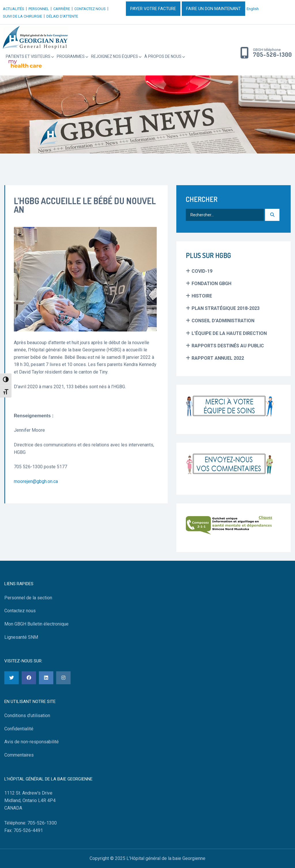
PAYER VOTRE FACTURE (153, 9)
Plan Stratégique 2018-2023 (226, 308)
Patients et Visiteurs (28, 56)
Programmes (71, 56)
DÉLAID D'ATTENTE (62, 16)
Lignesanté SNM (21, 637)
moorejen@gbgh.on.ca (36, 481)
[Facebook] (29, 678)
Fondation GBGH (211, 284)
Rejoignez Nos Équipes (115, 56)
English (253, 9)
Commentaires (19, 755)
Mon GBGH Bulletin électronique (36, 624)
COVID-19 (202, 271)
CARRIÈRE (62, 9)
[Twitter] (12, 678)
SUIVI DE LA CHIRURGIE (22, 16)
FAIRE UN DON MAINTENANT (213, 9)
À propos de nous (163, 56)
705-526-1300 (272, 55)
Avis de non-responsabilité (32, 742)
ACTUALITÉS (14, 9)
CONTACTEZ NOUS (90, 9)
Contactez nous (20, 611)
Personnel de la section (28, 598)
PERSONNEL (39, 9)
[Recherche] (272, 215)
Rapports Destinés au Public (228, 346)
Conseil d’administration (223, 321)
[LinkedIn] (46, 678)
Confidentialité (19, 729)
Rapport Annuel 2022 (218, 358)
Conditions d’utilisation (27, 716)
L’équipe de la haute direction (229, 333)
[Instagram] (63, 678)
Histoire (202, 296)
